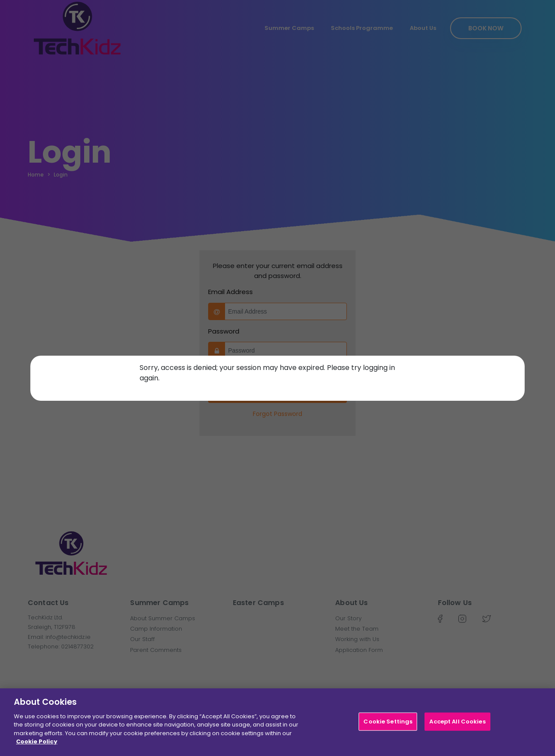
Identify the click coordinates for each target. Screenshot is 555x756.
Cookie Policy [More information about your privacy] (37, 742)
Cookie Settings (388, 722)
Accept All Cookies (457, 722)
